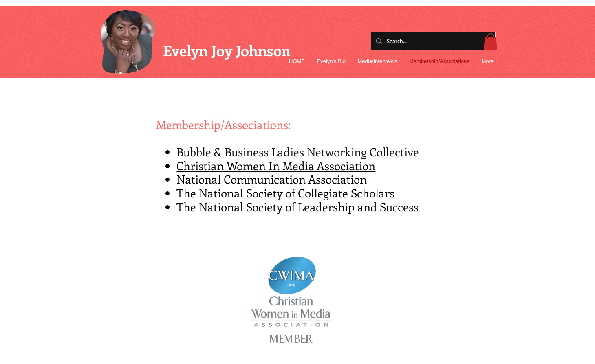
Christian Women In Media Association (276, 166)
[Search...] (432, 41)
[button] (490, 42)
